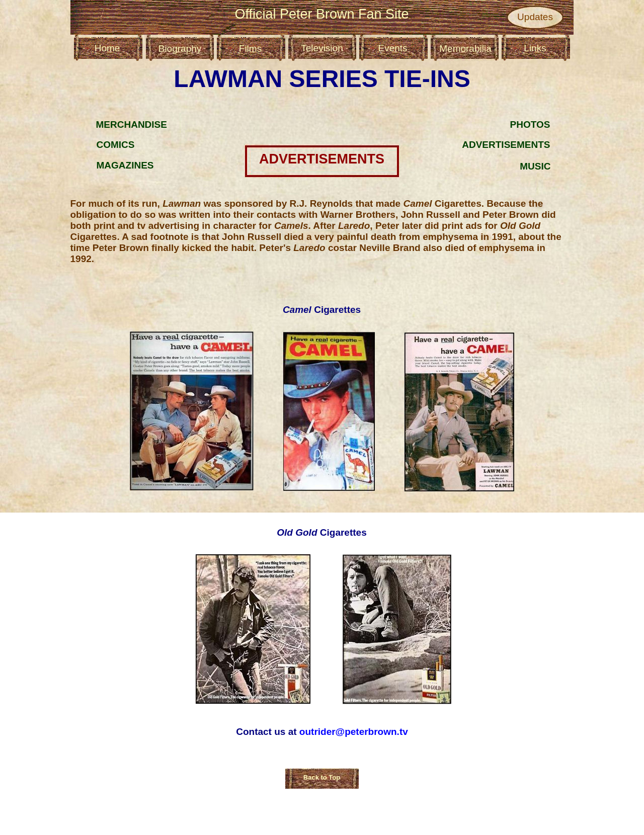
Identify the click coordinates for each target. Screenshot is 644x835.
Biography (180, 49)
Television (322, 48)
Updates (535, 17)
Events (392, 48)
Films (250, 49)
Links (535, 48)
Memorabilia (465, 49)
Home (107, 48)
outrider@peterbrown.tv (354, 732)
